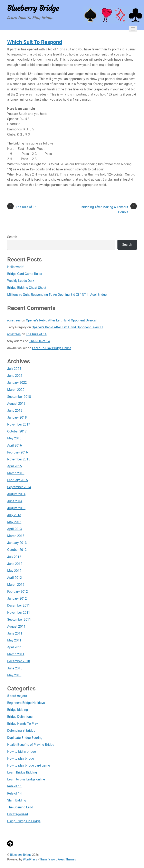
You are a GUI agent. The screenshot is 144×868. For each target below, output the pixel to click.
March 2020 (16, 390)
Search (12, 237)
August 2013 (16, 508)
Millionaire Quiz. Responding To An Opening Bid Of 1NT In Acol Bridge (57, 295)
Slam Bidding (17, 800)
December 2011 (18, 605)
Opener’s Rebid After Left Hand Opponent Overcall (62, 320)
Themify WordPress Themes (58, 859)
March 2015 (16, 473)
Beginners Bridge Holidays (26, 703)
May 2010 (14, 675)
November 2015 (19, 459)
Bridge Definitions (20, 717)
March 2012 (16, 585)
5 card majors (17, 696)
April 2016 (15, 445)
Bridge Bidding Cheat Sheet (27, 288)
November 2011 (19, 613)
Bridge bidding (17, 710)
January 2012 (17, 598)
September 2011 (19, 620)
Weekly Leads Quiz (21, 281)
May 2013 (14, 522)
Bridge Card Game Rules (25, 274)
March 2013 (16, 536)
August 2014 (16, 494)
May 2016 (14, 438)
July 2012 (14, 557)
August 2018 (16, 404)
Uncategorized (17, 814)
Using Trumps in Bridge (24, 821)
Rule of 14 (14, 793)
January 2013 (17, 543)
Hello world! (16, 267)
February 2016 (17, 452)
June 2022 (15, 376)
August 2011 (16, 626)
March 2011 (16, 654)
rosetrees (14, 320)
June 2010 (15, 668)
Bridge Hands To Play (22, 724)
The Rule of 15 (22, 207)
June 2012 (15, 564)
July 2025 (14, 369)
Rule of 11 (14, 786)
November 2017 (19, 424)
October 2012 (17, 550)
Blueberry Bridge (21, 855)
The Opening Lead (20, 807)
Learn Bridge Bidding (22, 772)
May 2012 (14, 571)
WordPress (30, 859)
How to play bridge (21, 759)
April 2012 (15, 578)
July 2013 (14, 515)
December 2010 (18, 661)
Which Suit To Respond (35, 42)
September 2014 (19, 487)
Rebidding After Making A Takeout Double (108, 209)
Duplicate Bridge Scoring (25, 738)
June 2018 (15, 411)
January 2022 (17, 383)
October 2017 (17, 431)
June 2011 (15, 633)
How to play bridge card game (28, 765)
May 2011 (14, 640)
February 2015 (17, 480)
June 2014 (15, 501)
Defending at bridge (21, 731)
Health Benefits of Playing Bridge (31, 745)
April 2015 (15, 466)
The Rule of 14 (36, 334)
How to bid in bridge (21, 752)
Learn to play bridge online (26, 779)
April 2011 (15, 647)
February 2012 (17, 592)
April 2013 (15, 529)
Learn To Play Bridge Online (52, 348)
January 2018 (17, 417)
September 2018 (19, 397)
